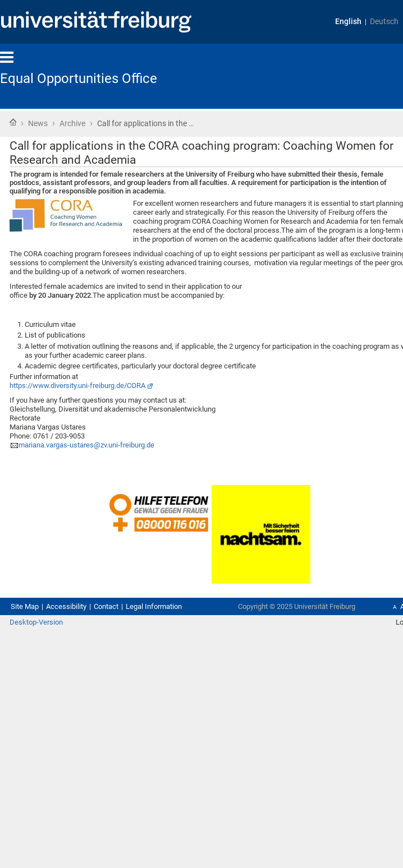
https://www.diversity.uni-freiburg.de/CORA (77, 385)
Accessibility (66, 606)
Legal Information (154, 606)
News (38, 123)
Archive (72, 123)
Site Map (25, 606)
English (348, 22)
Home (13, 122)
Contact (106, 606)
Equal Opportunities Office (79, 79)
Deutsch (384, 22)
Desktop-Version (36, 622)
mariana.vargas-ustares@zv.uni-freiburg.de (86, 445)
